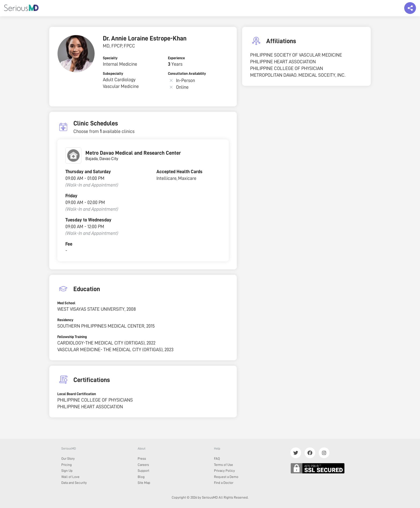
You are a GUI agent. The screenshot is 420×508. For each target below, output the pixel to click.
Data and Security (74, 483)
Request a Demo (226, 477)
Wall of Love (70, 477)
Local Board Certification (77, 394)
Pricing (67, 465)
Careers (143, 465)
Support (143, 471)
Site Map (144, 483)
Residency (65, 320)
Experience (176, 58)
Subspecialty (113, 73)
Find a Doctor (224, 483)
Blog (141, 477)
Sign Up (67, 471)
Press (142, 459)
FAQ (217, 459)
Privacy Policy (224, 471)
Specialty (110, 58)
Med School (66, 303)
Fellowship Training (72, 337)
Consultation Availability (187, 73)
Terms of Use (224, 465)
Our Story (68, 459)
